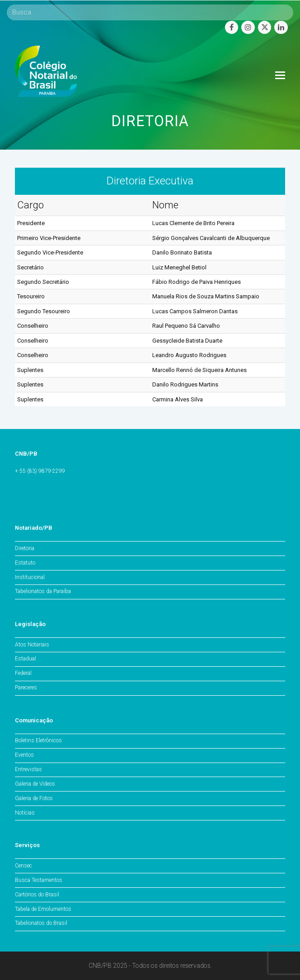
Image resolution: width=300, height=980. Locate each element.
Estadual (26, 659)
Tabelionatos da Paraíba (43, 591)
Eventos (24, 755)
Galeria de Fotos (34, 798)
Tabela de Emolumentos (43, 909)
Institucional (30, 577)
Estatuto (25, 563)
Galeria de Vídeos (35, 784)
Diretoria (25, 548)
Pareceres (26, 688)
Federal (23, 673)
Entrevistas (28, 769)
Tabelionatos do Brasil (41, 923)
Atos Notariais (32, 645)
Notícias (25, 813)
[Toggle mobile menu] (280, 75)
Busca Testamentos (39, 880)
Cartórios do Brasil (37, 895)
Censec (23, 866)
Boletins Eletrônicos (38, 740)
